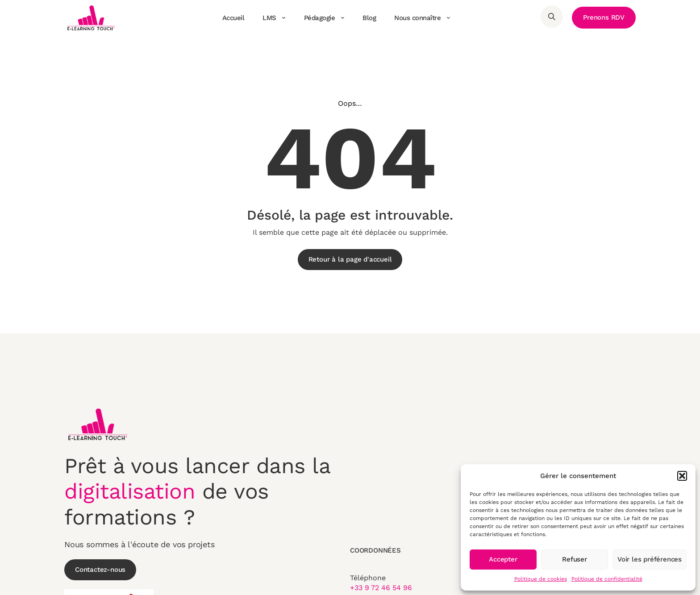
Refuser (575, 559)
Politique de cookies (541, 579)
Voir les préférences (650, 559)
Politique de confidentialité (607, 579)
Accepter (503, 559)
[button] (682, 476)
